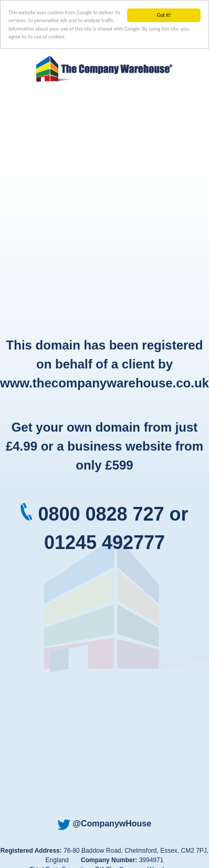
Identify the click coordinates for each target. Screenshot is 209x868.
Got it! (164, 15)
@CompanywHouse (104, 824)
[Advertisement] (98, 211)
